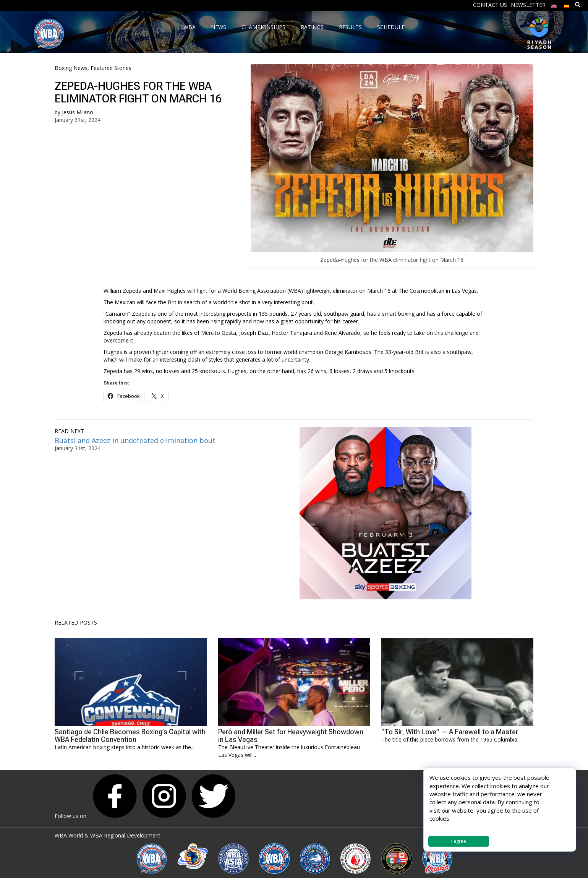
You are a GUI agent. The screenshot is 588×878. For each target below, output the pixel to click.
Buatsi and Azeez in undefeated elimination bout (136, 440)
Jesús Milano (78, 112)
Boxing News (71, 68)
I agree (459, 841)
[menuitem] (554, 4)
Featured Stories (111, 68)
